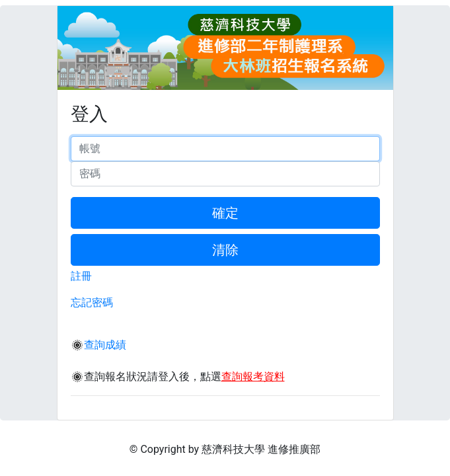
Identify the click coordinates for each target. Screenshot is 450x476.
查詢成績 (105, 345)
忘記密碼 (92, 302)
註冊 (81, 276)
